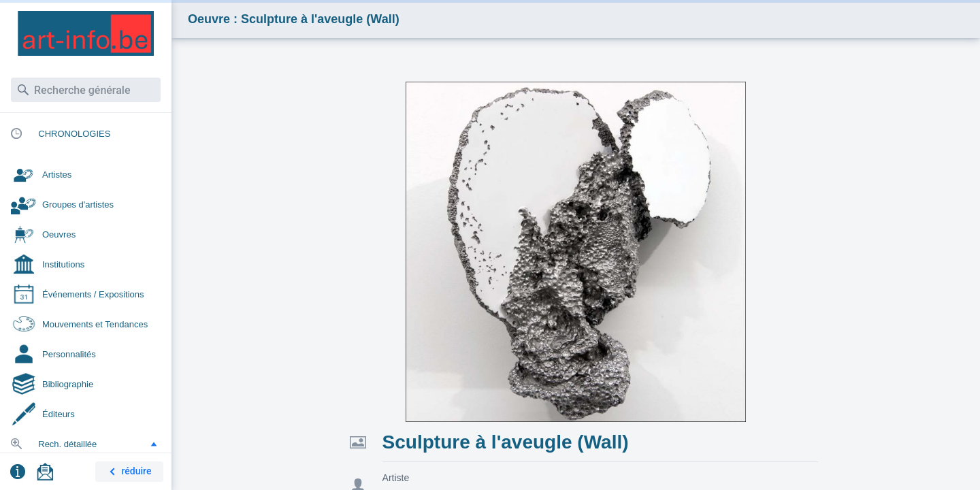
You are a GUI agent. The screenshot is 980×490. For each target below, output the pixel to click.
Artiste (396, 478)
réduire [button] (128, 472)
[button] (154, 444)
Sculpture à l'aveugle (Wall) (506, 442)
